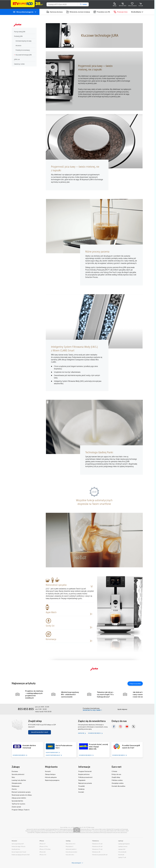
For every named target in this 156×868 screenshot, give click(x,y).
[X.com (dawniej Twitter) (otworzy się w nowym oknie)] (133, 727)
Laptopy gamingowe (124, 844)
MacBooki (121, 855)
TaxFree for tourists (18, 804)
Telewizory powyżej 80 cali (100, 855)
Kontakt (81, 792)
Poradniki (81, 786)
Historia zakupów (51, 777)
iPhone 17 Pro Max (45, 849)
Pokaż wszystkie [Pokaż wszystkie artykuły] (135, 684)
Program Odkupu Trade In (21, 810)
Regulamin (82, 780)
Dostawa (15, 771)
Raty (13, 777)
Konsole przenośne (71, 852)
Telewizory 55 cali (97, 844)
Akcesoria (18, 46)
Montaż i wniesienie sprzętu (21, 792)
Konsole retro (70, 855)
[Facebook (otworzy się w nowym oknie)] (114, 727)
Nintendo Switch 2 (71, 849)
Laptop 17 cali (122, 857)
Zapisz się (81, 733)
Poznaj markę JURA (19, 32)
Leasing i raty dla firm (19, 780)
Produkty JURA (18, 36)
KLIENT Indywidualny (53, 755)
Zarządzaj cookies (118, 783)
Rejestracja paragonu (52, 780)
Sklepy (115, 6)
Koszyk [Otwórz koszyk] (141, 6)
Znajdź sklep (116, 777)
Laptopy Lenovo (123, 846)
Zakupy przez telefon (19, 798)
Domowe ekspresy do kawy (23, 41)
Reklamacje (16, 786)
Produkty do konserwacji (22, 50)
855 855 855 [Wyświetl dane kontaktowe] (123, 6)
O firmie (114, 771)
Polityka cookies (117, 780)
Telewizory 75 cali (97, 849)
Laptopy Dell (122, 849)
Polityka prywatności (85, 777)
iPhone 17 (42, 844)
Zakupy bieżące (50, 774)
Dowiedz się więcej (95, 733)
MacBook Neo (16, 849)
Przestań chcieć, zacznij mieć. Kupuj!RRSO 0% (98, 747)
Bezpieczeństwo (84, 774)
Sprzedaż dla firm (17, 801)
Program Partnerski (85, 771)
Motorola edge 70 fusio (18, 846)
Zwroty (14, 789)
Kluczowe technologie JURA (23, 55)
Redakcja (81, 789)
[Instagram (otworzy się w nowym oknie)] (120, 727)
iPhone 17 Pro (44, 846)
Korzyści (48, 771)
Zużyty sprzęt (16, 807)
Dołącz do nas (116, 774)
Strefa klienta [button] (136, 12)
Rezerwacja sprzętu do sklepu (22, 795)
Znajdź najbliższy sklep (40, 732)
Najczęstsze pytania (85, 783)
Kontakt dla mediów (118, 786)
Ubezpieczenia (17, 783)
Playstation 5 (69, 846)
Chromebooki (122, 852)
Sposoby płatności (18, 774)
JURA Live (16, 59)
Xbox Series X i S (70, 844)
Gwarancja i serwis (19, 64)
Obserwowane (132, 6)
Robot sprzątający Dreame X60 (21, 855)
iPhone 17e (43, 855)
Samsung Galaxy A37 (18, 844)
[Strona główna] (27, 4)
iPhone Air (43, 852)
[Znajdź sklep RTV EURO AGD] (17, 725)
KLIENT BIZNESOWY (52, 752)
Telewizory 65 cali (97, 846)
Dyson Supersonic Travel (19, 852)
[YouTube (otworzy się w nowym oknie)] (127, 727)
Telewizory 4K (96, 852)
